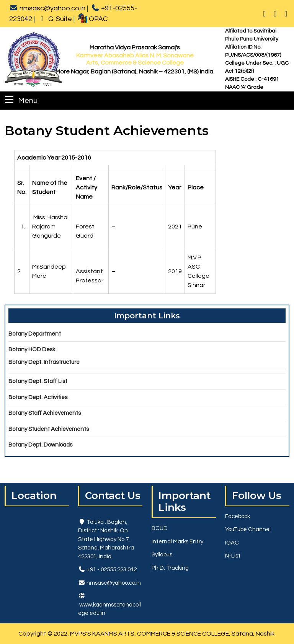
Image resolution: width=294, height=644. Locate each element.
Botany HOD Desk (32, 350)
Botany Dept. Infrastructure (44, 362)
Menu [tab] (20, 99)
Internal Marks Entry (177, 542)
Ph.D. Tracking (170, 568)
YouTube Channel (248, 529)
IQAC (232, 543)
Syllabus (162, 555)
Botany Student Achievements (49, 429)
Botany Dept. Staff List (38, 381)
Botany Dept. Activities (38, 397)
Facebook (238, 516)
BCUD (160, 528)
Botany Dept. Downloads (40, 445)
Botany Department (35, 334)
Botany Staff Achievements (45, 413)
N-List (233, 556)
